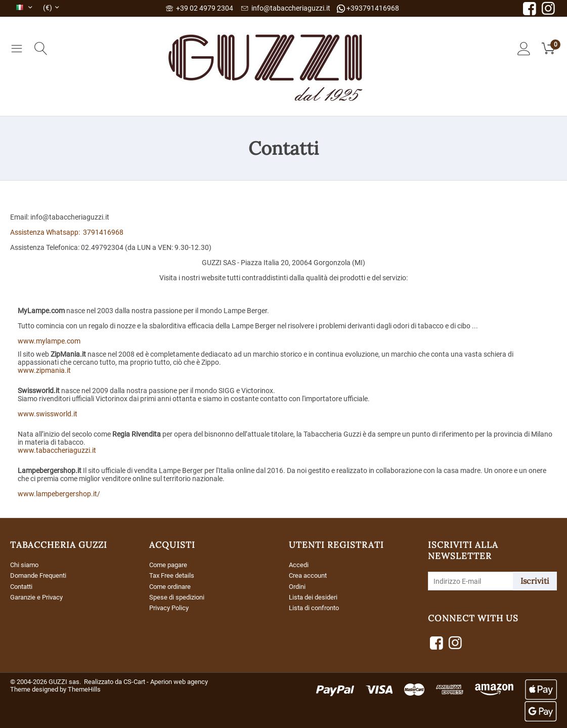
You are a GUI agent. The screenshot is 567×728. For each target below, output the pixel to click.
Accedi (299, 565)
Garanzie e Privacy (39, 596)
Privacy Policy (171, 607)
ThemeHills (84, 689)
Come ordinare (172, 586)
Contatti (23, 586)
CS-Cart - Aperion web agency (166, 682)
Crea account (310, 575)
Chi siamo (26, 565)
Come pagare (170, 565)
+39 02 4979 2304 (200, 8)
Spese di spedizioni (179, 596)
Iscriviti (535, 581)
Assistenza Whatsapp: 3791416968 (67, 232)
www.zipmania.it (44, 370)
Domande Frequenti (41, 575)
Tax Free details (173, 575)
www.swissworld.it (48, 414)
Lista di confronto (317, 607)
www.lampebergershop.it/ (59, 494)
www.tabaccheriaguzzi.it (57, 450)
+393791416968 (368, 8)
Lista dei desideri (315, 596)
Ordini (298, 586)
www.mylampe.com (49, 341)
